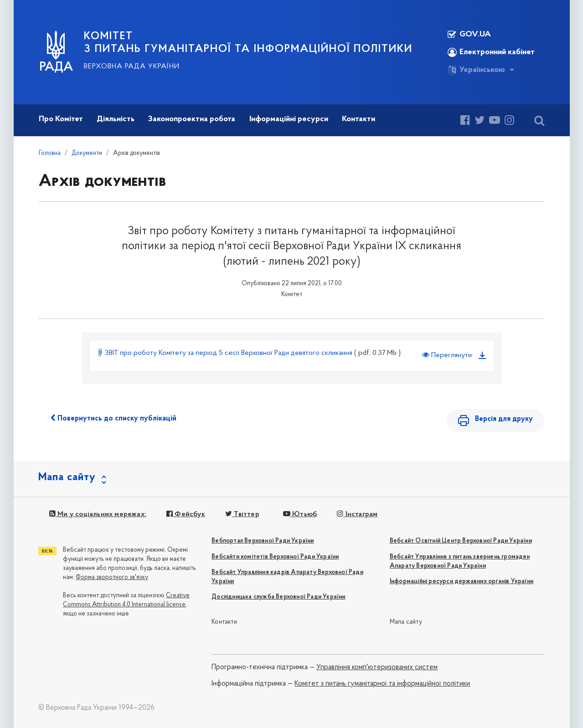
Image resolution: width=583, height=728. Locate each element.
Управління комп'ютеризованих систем (377, 667)
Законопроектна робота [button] (192, 119)
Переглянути (447, 355)
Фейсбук (186, 514)
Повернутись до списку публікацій (113, 418)
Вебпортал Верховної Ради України (263, 541)
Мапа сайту (406, 622)
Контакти (224, 622)
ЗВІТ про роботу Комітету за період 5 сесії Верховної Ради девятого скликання (226, 353)
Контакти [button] (359, 119)
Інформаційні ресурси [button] (289, 119)
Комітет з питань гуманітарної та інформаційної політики (382, 684)
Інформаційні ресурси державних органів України (462, 582)
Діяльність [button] (116, 119)
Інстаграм (357, 514)
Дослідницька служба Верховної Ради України (278, 597)
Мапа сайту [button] (67, 477)
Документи (87, 153)
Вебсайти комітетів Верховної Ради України (275, 557)
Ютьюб (300, 514)
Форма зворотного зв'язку (112, 577)
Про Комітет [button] (61, 119)
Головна (50, 153)
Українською (476, 70)
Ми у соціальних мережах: (98, 514)
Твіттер (242, 514)
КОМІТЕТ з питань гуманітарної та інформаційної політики (248, 43)
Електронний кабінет (491, 52)
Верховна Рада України (132, 67)
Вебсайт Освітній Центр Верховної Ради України (461, 541)
